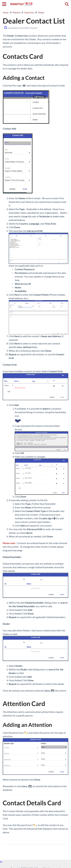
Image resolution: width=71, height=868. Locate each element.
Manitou (17, 12)
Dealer (41, 12)
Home (6, 12)
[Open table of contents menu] (5, 4)
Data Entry (29, 12)
